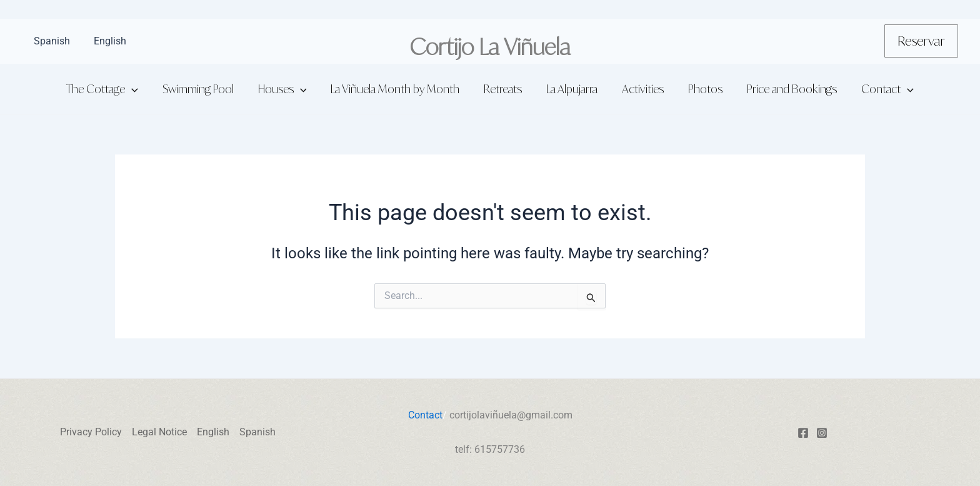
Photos (701, 89)
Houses (287, 89)
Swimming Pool (204, 89)
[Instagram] (822, 433)
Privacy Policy (91, 432)
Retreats (504, 89)
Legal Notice (159, 432)
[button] (921, 41)
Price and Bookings (786, 89)
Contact (879, 89)
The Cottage (110, 89)
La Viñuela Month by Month (398, 89)
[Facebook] (803, 433)
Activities (640, 89)
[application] (140, 89)
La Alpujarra (571, 89)
